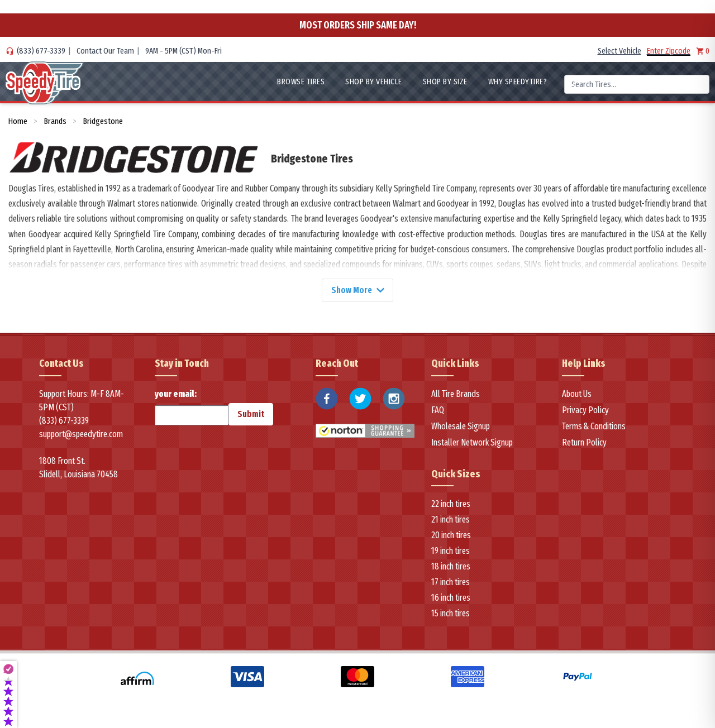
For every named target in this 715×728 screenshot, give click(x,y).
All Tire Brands (456, 394)
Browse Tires (301, 82)
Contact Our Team (105, 51)
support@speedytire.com (81, 434)
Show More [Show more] (357, 290)
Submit (251, 414)
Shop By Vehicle (374, 82)
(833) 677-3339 (41, 51)
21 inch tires (451, 520)
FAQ (438, 410)
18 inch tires (451, 567)
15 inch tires (451, 614)
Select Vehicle (619, 51)
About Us (577, 394)
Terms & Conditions (594, 426)
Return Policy (584, 442)
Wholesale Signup (461, 426)
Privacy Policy (585, 410)
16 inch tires (451, 598)
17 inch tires (451, 583)
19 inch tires (451, 551)
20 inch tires (451, 536)
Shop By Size (445, 82)
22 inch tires (451, 504)
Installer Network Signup (472, 442)
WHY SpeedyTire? (518, 82)
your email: (192, 407)
